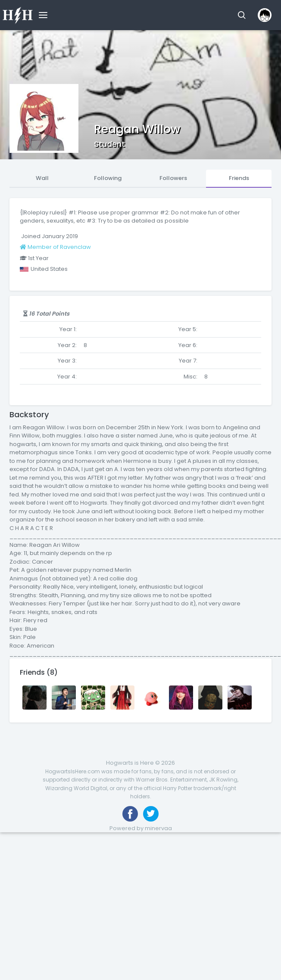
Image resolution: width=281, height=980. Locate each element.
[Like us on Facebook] (130, 814)
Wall (42, 178)
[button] (242, 15)
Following (108, 178)
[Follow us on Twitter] (151, 814)
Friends (239, 178)
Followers (173, 178)
